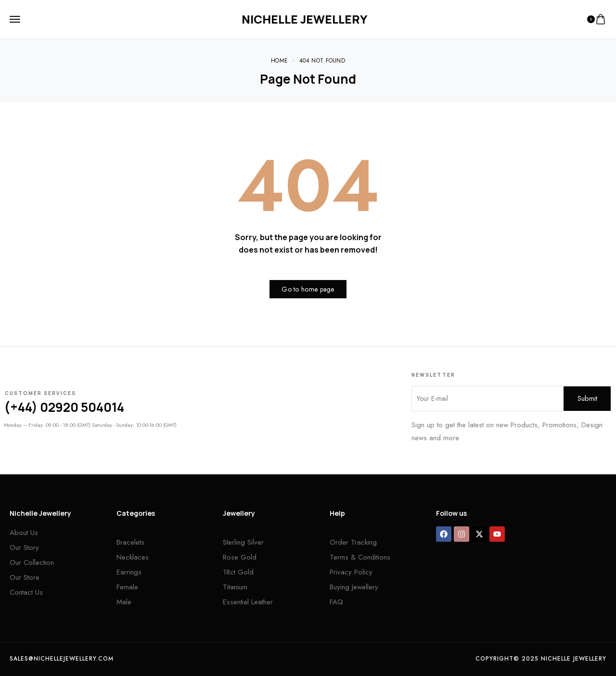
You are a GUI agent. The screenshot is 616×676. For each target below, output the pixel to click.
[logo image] (304, 19)
